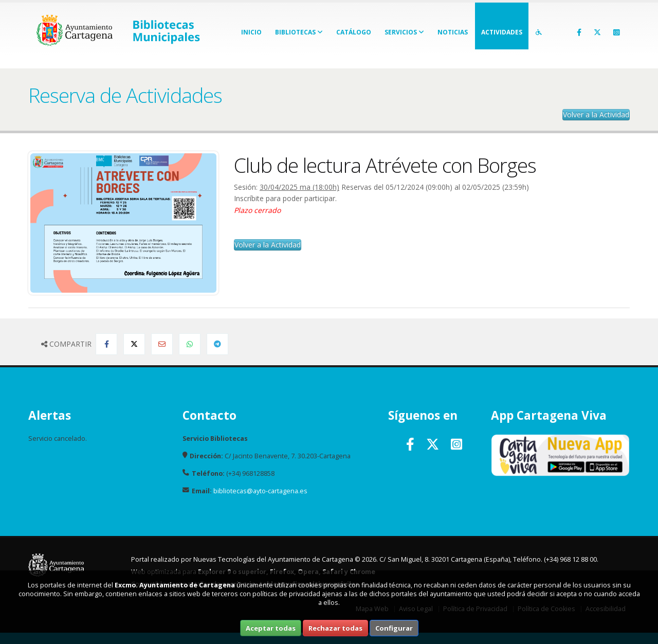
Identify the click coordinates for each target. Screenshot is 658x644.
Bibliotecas (299, 32)
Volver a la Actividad (596, 114)
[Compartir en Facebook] (106, 344)
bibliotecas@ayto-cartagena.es (260, 491)
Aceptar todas (271, 628)
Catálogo (354, 32)
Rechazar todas (335, 628)
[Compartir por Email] (162, 344)
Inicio (251, 32)
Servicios (404, 32)
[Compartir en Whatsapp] (190, 344)
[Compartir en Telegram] (217, 344)
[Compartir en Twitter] (134, 344)
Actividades (502, 32)
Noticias (453, 32)
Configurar (394, 628)
